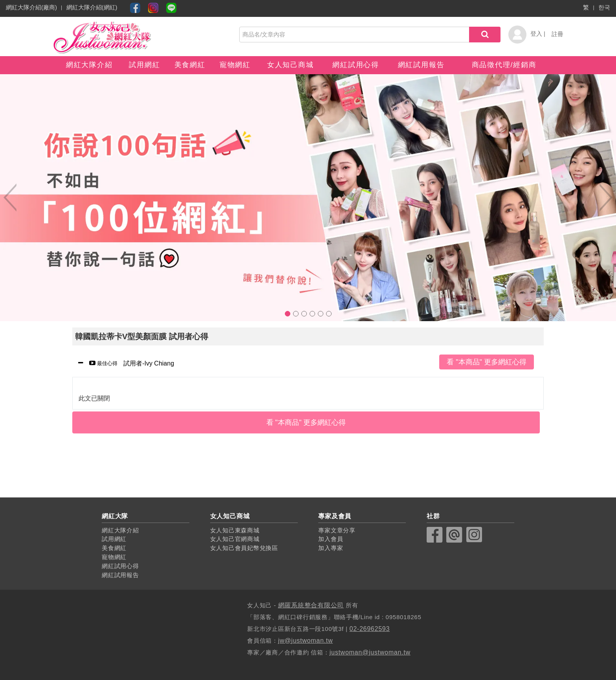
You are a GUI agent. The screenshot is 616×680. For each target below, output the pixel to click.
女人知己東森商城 (235, 530)
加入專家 (331, 548)
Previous (10, 197)
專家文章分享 (337, 530)
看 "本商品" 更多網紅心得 (487, 362)
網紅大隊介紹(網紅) (92, 7)
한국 (604, 7)
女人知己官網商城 (235, 539)
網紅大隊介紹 (89, 65)
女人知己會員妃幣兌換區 (244, 548)
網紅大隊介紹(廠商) (31, 7)
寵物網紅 (235, 65)
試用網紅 (144, 65)
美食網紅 (190, 65)
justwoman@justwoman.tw (370, 652)
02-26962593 (370, 629)
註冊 (557, 34)
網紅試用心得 (356, 65)
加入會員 (331, 539)
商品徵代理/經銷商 (504, 65)
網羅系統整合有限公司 (311, 605)
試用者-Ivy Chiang (129, 364)
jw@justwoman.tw (306, 641)
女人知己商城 (291, 65)
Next (606, 197)
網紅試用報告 (421, 65)
